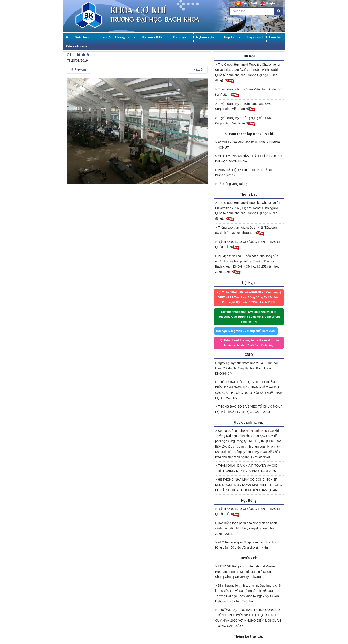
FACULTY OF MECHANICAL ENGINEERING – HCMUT (248, 145)
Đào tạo (182, 37)
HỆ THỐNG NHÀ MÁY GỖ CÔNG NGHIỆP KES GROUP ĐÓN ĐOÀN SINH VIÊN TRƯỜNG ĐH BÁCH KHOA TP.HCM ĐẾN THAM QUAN (249, 485)
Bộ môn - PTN (155, 37)
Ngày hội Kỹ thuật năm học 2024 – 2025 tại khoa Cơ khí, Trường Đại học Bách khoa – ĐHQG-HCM (246, 368)
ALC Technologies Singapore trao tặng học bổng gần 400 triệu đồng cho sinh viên (246, 545)
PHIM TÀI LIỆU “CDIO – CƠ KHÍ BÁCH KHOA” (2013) (244, 173)
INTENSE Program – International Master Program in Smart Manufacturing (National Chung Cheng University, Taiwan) (245, 572)
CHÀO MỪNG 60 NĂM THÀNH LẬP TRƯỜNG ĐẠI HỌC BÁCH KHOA (249, 159)
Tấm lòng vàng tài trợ (231, 184)
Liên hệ (275, 37)
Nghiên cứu (207, 37)
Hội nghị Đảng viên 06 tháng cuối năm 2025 (246, 331)
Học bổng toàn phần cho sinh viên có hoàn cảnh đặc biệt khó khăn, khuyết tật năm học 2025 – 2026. (246, 528)
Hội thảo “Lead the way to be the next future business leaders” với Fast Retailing (249, 343)
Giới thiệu (85, 37)
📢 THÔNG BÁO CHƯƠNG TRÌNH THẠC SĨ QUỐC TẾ (248, 245)
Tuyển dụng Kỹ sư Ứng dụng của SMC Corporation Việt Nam (244, 121)
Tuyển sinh (255, 37)
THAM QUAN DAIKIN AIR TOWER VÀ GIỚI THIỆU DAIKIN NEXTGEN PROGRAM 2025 (247, 468)
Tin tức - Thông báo (118, 37)
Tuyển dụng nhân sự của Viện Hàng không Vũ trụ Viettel (249, 93)
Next (198, 69)
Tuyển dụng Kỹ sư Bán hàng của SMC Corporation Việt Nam (243, 107)
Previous (79, 69)
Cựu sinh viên (79, 46)
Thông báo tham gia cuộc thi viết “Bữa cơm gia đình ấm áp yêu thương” (246, 231)
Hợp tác (233, 37)
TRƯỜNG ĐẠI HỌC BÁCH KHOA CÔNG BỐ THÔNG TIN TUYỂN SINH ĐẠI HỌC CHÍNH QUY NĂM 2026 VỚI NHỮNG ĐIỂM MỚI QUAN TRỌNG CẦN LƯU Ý (248, 618)
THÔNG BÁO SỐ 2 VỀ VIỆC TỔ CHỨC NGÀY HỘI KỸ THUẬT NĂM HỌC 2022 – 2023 (248, 409)
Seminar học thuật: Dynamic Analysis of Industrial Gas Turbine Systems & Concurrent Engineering (249, 317)
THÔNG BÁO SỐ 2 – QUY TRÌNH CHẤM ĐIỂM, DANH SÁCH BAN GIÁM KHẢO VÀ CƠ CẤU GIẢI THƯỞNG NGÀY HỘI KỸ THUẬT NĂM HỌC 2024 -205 (249, 390)
